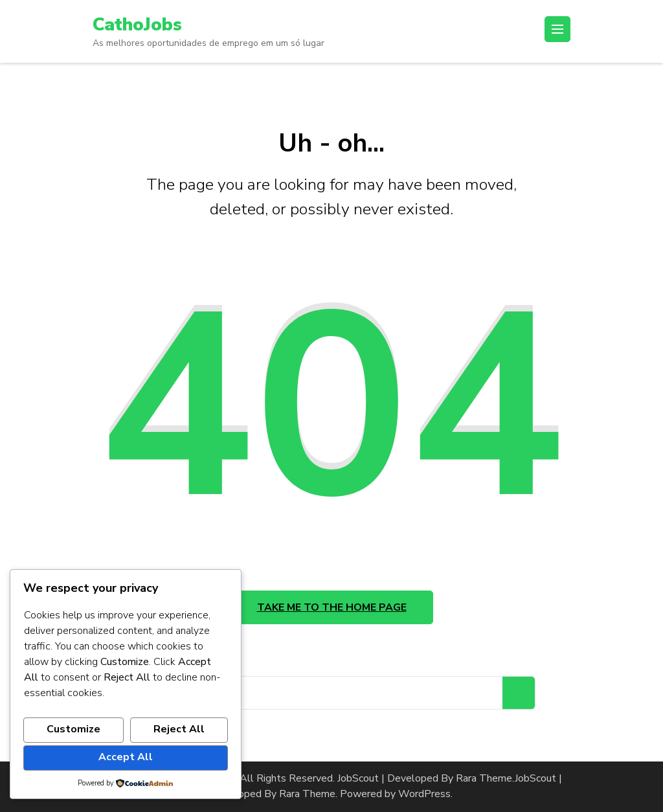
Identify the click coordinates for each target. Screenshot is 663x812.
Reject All (179, 729)
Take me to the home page (332, 607)
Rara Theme (307, 794)
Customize (73, 729)
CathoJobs (137, 25)
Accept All (126, 757)
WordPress (424, 794)
